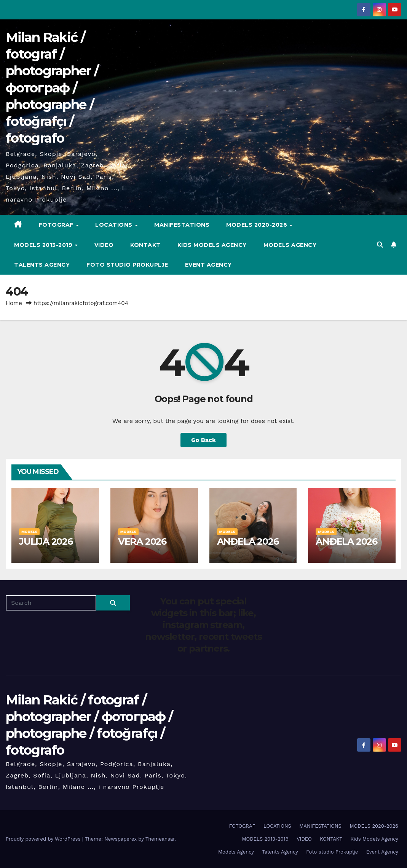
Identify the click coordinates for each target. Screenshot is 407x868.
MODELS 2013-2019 (44, 245)
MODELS (29, 532)
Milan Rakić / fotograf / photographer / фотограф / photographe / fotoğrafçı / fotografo (52, 88)
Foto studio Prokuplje (127, 265)
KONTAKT (145, 245)
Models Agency (290, 245)
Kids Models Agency (212, 245)
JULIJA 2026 (46, 541)
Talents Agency (42, 265)
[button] (380, 245)
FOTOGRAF (57, 225)
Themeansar (160, 839)
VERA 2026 (142, 541)
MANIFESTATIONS (182, 225)
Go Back (203, 440)
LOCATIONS (115, 225)
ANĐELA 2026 (248, 541)
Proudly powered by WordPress (44, 839)
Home (14, 303)
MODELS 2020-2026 (258, 225)
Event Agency (208, 265)
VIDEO (104, 245)
